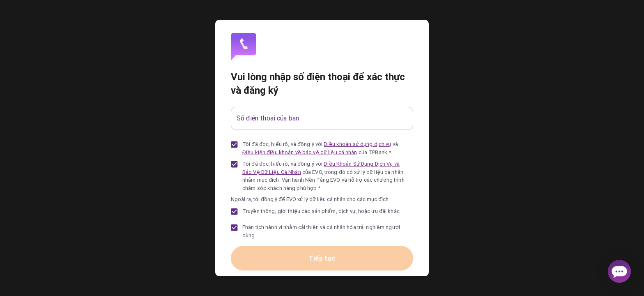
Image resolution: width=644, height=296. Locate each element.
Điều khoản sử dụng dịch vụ (357, 144)
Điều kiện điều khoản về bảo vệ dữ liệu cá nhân (300, 152)
